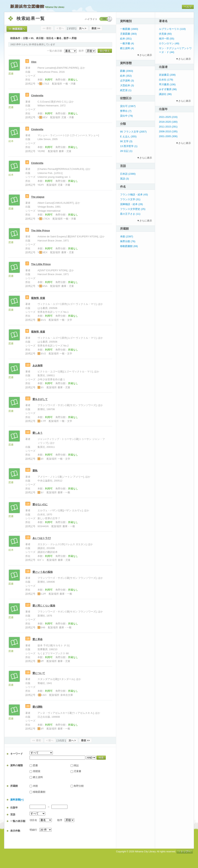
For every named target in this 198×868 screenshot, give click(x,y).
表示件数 (15, 831)
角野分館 (79, 786)
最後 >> (96, 28)
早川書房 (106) (167, 84)
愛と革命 (38, 639)
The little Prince (41, 230)
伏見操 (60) (165, 34)
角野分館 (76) (128, 241)
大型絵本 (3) (127, 85)
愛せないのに (40, 504)
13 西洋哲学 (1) (129, 146)
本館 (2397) (127, 236)
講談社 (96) (165, 94)
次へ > (83, 28)
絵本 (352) (126, 76)
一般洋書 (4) (127, 43)
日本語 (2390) (128, 174)
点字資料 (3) (127, 81)
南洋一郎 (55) (167, 39)
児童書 (77, 771)
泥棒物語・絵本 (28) (131, 204)
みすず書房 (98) (168, 89)
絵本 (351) (126, 39)
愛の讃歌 (38, 707)
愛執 (35, 471)
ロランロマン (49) (169, 43)
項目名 (33, 820)
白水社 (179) (166, 80)
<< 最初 (47, 28)
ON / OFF (106, 19)
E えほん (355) (128, 136)
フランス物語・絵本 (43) (134, 195)
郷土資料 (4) (127, 48)
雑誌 (76, 765)
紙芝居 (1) (126, 90)
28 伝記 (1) (126, 151)
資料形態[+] (17, 800)
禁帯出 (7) (126, 111)
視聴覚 (37, 771)
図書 (35, 765)
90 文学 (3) (126, 141)
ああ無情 (38, 366)
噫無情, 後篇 (38, 332)
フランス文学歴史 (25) (133, 209)
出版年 (14, 808)
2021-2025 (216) (168, 117)
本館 (35, 786)
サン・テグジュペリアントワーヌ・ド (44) (175, 50)
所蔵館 (14, 786)
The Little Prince (41, 264)
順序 (60, 820)
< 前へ (60, 28)
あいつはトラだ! (42, 538)
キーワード (17, 754)
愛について (39, 673)
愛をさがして (40, 399)
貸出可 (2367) (128, 106)
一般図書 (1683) (129, 29)
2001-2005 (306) (168, 136)
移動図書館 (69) (129, 246)
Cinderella (37, 95)
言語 (13, 815)
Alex (34, 62)
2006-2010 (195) (168, 131)
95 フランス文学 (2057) (133, 132)
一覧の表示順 (18, 821)
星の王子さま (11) (130, 214)
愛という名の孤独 (43, 572)
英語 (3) (125, 179)
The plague (38, 197)
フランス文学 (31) (130, 199)
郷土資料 (38, 777)
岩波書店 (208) (167, 75)
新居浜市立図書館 (27, 6)
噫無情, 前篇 (38, 298)
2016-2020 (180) (168, 122)
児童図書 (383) (128, 34)
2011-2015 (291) (168, 127)
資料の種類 (17, 765)
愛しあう (38, 433)
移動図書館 (39, 792)
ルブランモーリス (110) (172, 29)
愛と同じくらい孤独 (44, 606)
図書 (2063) (127, 71)
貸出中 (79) (126, 116)
